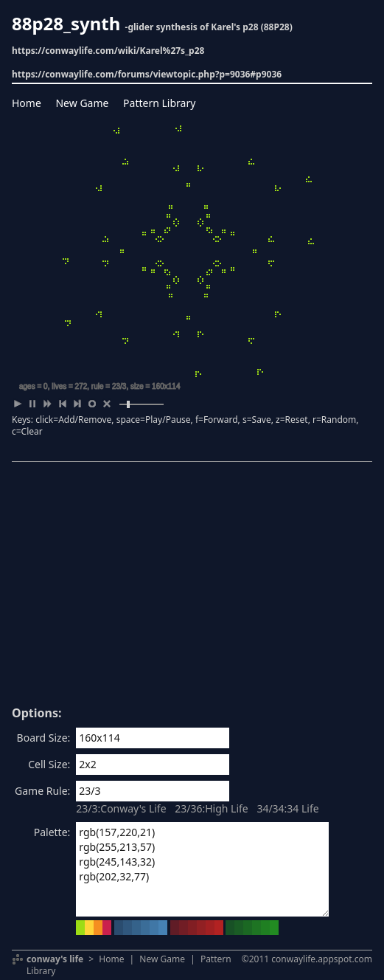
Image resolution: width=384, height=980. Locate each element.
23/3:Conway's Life (121, 808)
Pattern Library (159, 103)
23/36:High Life (212, 808)
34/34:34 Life (287, 808)
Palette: (52, 832)
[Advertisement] (192, 589)
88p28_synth (66, 23)
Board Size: (44, 738)
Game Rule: (42, 791)
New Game (82, 103)
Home (27, 103)
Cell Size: (49, 764)
